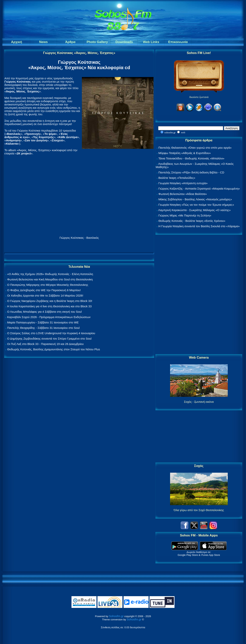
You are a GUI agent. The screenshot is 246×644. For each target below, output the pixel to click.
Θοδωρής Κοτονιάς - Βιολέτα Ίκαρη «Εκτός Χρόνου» (192, 221)
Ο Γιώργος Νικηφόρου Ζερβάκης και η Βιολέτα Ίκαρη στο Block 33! (50, 301)
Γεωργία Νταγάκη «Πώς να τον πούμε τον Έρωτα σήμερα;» (196, 205)
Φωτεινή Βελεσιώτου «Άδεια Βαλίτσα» (183, 194)
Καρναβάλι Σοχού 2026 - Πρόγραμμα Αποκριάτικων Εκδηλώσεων (49, 317)
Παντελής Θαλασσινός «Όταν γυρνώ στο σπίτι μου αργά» (195, 148)
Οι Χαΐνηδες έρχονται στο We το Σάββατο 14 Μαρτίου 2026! (45, 295)
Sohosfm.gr (116, 616)
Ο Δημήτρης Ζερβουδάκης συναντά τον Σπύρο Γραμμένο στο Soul (49, 339)
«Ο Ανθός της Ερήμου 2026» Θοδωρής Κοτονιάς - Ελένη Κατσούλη (50, 274)
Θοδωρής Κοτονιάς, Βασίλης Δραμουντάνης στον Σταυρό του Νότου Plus (54, 349)
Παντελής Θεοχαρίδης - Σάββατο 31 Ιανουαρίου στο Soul (43, 328)
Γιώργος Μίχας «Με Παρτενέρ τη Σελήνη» (185, 215)
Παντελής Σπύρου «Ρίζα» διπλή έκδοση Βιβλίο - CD (191, 172)
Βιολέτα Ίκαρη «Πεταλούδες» (177, 178)
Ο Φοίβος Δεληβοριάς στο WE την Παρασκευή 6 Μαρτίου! (44, 290)
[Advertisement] (199, 295)
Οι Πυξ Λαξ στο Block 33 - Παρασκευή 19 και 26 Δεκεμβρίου (45, 344)
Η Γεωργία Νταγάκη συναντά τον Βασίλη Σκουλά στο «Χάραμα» (199, 226)
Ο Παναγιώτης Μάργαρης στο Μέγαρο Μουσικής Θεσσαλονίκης (48, 285)
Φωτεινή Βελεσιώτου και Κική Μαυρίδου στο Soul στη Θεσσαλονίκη (50, 279)
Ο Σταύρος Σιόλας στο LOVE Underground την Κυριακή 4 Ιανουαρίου (51, 333)
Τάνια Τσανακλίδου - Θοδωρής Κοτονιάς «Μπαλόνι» (191, 158)
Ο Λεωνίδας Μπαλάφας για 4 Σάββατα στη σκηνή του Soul (44, 312)
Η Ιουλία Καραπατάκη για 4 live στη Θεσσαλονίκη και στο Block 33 (49, 306)
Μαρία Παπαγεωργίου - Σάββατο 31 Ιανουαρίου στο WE (43, 322)
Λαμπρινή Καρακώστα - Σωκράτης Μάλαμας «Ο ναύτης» (194, 210)
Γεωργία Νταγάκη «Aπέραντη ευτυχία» (183, 183)
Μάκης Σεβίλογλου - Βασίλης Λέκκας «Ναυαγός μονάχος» (195, 199)
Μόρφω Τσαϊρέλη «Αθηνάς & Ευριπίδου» (184, 153)
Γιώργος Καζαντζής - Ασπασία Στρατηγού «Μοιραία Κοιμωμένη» (199, 189)
